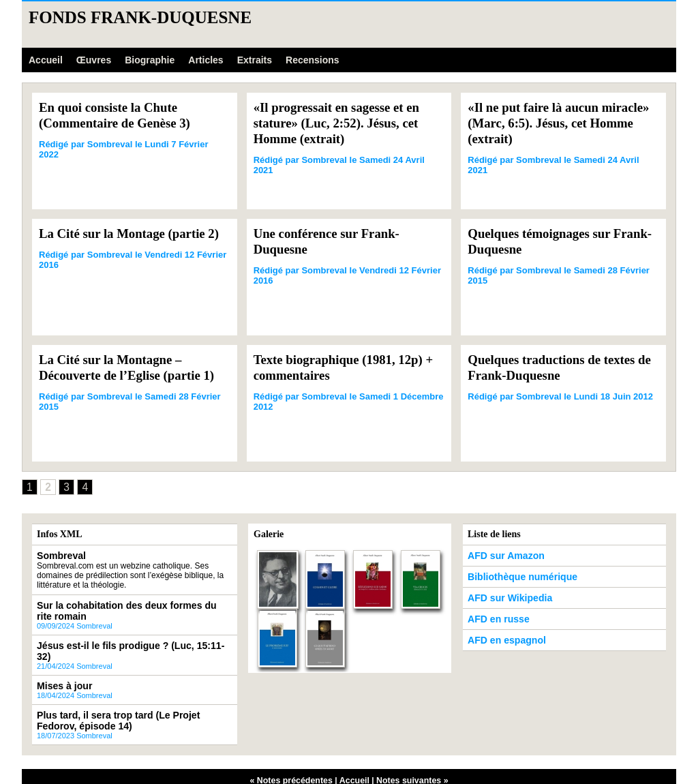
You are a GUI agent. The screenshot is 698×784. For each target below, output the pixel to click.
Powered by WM (349, 771)
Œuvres (94, 60)
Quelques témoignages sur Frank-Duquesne (544, 241)
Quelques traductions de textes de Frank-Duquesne (557, 367)
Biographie (150, 60)
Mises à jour (60, 670)
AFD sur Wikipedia (504, 596)
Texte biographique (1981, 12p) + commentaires (344, 367)
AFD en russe (494, 616)
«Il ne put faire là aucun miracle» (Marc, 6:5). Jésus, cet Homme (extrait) (558, 123)
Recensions (313, 60)
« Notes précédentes (293, 762)
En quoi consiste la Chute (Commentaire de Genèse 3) (120, 115)
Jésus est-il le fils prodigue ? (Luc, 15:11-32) (123, 642)
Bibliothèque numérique (514, 576)
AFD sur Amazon (500, 556)
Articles (206, 60)
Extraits (255, 60)
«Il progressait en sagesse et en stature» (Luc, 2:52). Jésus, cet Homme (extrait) (342, 123)
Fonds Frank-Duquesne (140, 17)
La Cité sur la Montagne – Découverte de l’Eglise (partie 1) (132, 367)
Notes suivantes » (410, 762)
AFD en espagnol (501, 635)
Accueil (46, 60)
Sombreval (58, 556)
